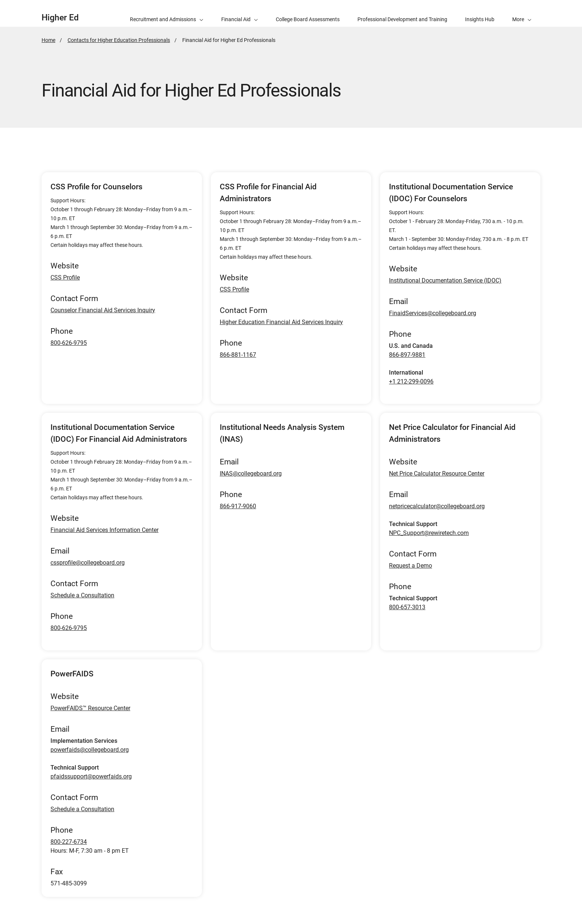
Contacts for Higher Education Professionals (119, 40)
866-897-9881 (407, 355)
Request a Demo (411, 566)
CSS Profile (65, 277)
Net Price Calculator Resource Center (437, 474)
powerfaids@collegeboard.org (90, 750)
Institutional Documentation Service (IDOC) (445, 280)
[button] (522, 13)
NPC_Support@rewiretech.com (429, 533)
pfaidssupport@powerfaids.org (91, 776)
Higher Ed (60, 18)
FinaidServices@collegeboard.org (433, 313)
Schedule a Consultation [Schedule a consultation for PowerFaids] (82, 809)
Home (48, 40)
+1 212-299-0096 (411, 381)
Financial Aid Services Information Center (104, 530)
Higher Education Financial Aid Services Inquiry (281, 322)
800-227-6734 (69, 842)
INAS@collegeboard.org (251, 474)
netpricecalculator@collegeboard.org (437, 506)
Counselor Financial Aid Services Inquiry (103, 310)
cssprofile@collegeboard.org (88, 563)
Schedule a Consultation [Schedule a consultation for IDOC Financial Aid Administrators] (82, 595)
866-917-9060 (238, 506)
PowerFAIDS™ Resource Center (90, 708)
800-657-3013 (407, 607)
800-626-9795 (69, 343)
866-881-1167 (238, 355)
